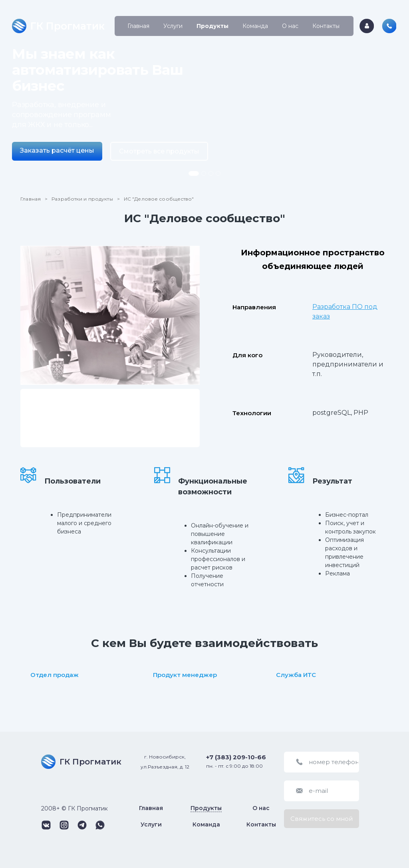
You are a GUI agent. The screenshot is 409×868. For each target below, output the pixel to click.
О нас (290, 26)
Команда (255, 26)
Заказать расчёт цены (57, 150)
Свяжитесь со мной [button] (322, 819)
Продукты (212, 26)
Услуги (173, 26)
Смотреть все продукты (159, 151)
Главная (138, 26)
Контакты (326, 26)
